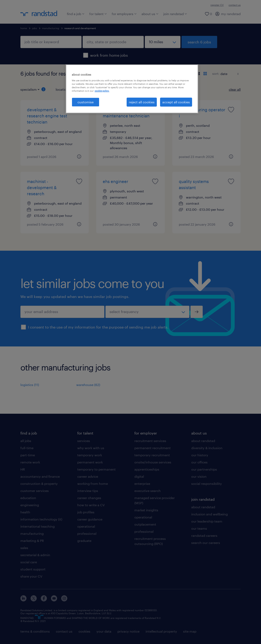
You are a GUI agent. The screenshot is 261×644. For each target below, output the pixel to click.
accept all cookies (176, 102)
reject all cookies (142, 102)
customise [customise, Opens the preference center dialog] (86, 102)
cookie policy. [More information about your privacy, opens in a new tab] (102, 91)
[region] (132, 89)
